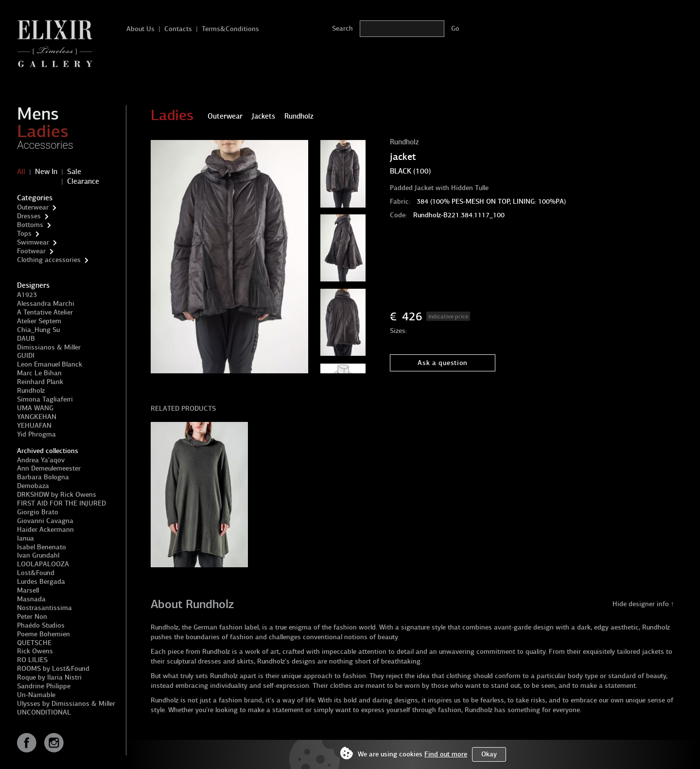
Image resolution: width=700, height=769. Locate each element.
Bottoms (30, 225)
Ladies (43, 131)
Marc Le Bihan (39, 373)
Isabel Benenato (42, 547)
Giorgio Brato (38, 512)
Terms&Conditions (230, 29)
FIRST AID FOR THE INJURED (61, 503)
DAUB (26, 339)
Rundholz (31, 391)
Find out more (446, 754)
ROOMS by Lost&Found (53, 669)
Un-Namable (36, 695)
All (21, 172)
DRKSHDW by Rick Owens (57, 495)
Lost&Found (36, 573)
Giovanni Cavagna (45, 521)
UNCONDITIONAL (44, 712)
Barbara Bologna (43, 477)
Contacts (178, 29)
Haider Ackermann (45, 530)
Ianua (26, 538)
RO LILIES (32, 660)
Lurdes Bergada (41, 582)
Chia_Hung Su (38, 330)
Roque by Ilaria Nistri (49, 677)
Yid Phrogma (36, 434)
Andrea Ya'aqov (41, 460)
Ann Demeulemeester (49, 468)
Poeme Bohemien (44, 634)
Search (342, 28)
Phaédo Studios (41, 625)
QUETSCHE (34, 643)
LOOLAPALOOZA (43, 564)
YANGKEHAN (37, 417)
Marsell (28, 590)
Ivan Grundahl (38, 555)
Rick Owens (35, 651)
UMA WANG (35, 408)
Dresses (29, 216)
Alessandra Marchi (46, 304)
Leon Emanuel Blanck (50, 364)
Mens (38, 114)
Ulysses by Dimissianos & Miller (66, 704)
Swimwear (33, 242)
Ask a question (443, 363)
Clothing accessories (49, 260)
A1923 (27, 295)
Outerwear (33, 207)
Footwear (31, 251)
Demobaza (33, 486)
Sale (74, 172)
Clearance (83, 181)
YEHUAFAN (34, 426)
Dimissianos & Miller (49, 347)
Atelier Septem (39, 321)
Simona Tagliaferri (45, 399)
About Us (140, 29)
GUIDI (26, 356)
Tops (24, 234)
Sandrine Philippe (44, 686)
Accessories (45, 145)
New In (46, 172)
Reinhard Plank (40, 382)
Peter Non (32, 617)
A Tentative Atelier (45, 312)
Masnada (31, 599)
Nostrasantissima (44, 608)
